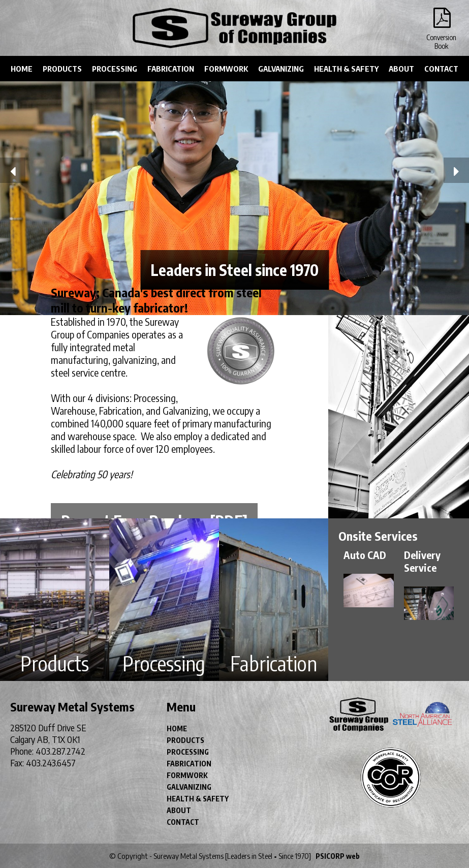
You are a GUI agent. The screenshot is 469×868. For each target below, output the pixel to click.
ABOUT (401, 69)
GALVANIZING (281, 69)
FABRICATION (171, 69)
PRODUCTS (62, 69)
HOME (22, 69)
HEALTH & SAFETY (346, 69)
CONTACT (441, 69)
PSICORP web (338, 856)
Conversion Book (441, 20)
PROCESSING (115, 69)
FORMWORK (226, 69)
